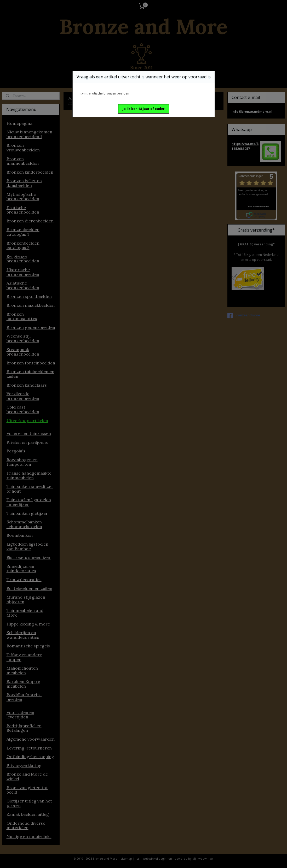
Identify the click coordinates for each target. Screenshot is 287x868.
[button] (144, 109)
